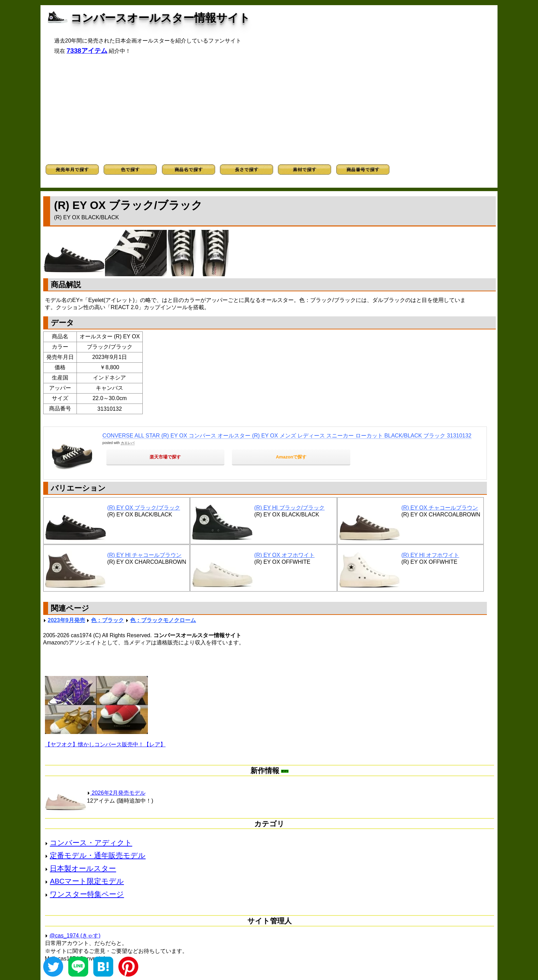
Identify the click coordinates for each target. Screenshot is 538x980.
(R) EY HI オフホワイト (430, 555)
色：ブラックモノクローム (163, 620)
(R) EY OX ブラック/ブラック (144, 508)
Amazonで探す (291, 457)
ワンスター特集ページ (87, 894)
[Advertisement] (269, 109)
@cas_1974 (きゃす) (75, 936)
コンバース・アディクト (91, 843)
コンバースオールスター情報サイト (160, 18)
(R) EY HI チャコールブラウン (145, 555)
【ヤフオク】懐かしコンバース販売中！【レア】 (105, 744)
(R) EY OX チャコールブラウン (440, 508)
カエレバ (128, 443)
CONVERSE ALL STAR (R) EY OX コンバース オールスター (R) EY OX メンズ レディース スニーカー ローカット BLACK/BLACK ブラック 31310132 (287, 436)
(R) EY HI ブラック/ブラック (289, 508)
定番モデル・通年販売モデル (98, 855)
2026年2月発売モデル (116, 793)
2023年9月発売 (66, 620)
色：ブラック (107, 620)
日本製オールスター (83, 868)
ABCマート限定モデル (87, 881)
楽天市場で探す (165, 457)
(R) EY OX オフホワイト (284, 555)
